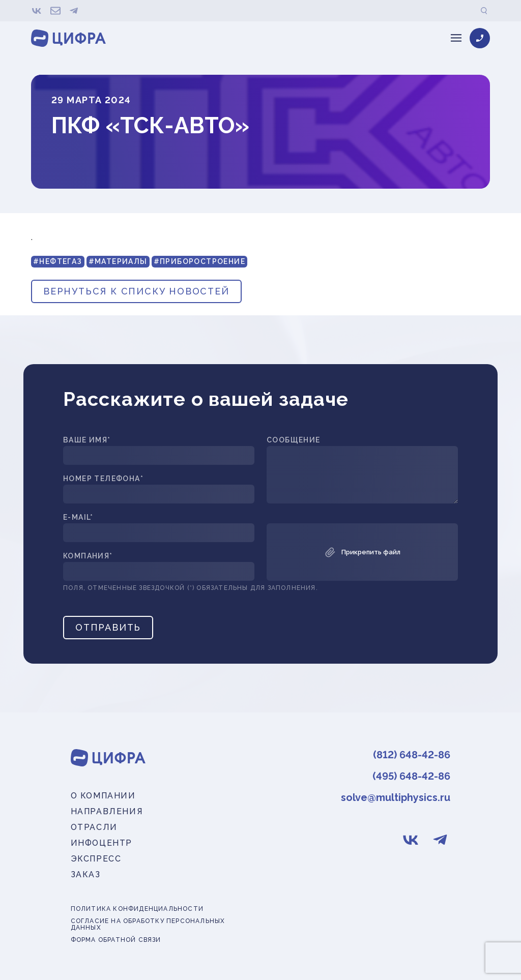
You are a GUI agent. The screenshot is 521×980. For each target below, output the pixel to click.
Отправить (108, 627)
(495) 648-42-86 (411, 776)
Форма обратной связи (116, 940)
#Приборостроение (199, 261)
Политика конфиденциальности (137, 909)
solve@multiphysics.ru (396, 797)
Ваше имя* (87, 440)
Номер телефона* (103, 479)
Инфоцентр (102, 843)
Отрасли (94, 827)
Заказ (86, 874)
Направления (107, 811)
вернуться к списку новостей (136, 291)
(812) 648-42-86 (412, 755)
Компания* (88, 556)
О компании (103, 796)
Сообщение (294, 440)
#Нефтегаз (58, 261)
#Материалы (118, 261)
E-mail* (78, 517)
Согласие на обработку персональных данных (148, 925)
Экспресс (96, 859)
